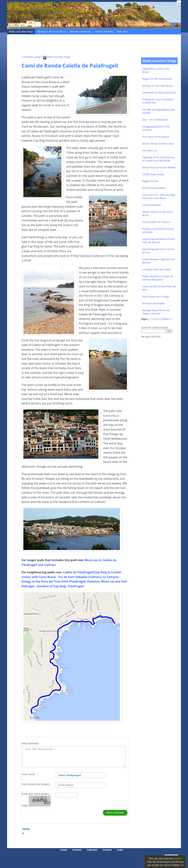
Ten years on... (151, 150)
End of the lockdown (154, 188)
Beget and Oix (150, 181)
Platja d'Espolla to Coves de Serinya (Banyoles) (158, 278)
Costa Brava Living (31, 57)
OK (182, 865)
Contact (107, 850)
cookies (178, 858)
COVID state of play (153, 174)
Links (120, 850)
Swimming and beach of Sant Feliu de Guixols (159, 241)
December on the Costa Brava (159, 93)
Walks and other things (21, 31)
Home (64, 850)
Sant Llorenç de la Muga (156, 297)
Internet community (80, 31)
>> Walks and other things (55, 57)
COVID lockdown (152, 205)
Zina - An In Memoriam (155, 120)
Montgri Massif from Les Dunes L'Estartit (156, 312)
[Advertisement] (87, 45)
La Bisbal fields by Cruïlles (157, 269)
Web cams (122, 31)
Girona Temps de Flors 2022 (158, 144)
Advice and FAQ (104, 31)
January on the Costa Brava (158, 86)
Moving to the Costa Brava (52, 31)
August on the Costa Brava (157, 79)
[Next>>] (167, 319)
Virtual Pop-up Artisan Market (159, 167)
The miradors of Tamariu (156, 222)
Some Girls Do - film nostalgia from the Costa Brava (159, 196)
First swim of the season (156, 137)
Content (77, 850)
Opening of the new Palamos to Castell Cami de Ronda (159, 159)
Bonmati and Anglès (154, 303)
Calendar (92, 850)
